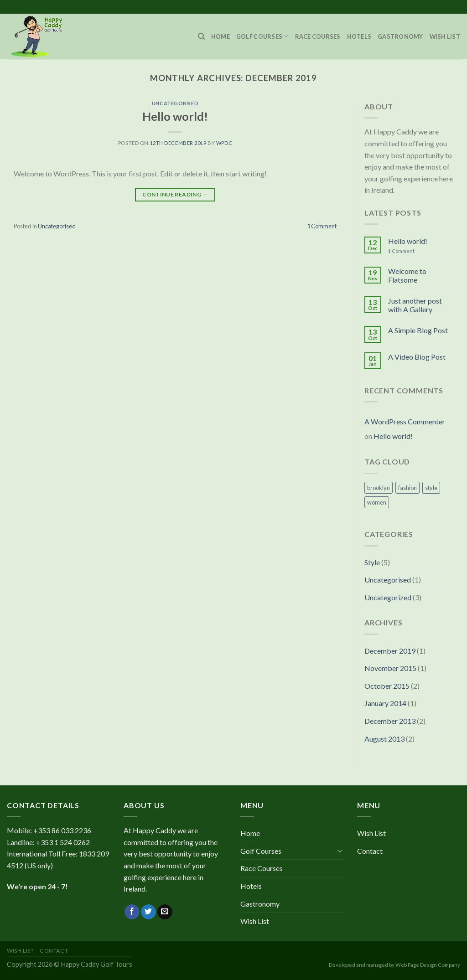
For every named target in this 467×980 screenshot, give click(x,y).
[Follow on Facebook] (132, 912)
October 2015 (387, 686)
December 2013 (390, 721)
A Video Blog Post (417, 357)
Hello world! (175, 116)
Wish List (445, 36)
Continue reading (175, 194)
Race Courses (318, 36)
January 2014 (385, 703)
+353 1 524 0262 (63, 842)
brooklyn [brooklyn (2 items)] (379, 488)
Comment (322, 226)
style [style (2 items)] (431, 488)
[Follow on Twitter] (148, 912)
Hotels (359, 36)
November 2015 (390, 668)
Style (372, 562)
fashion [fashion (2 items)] (407, 488)
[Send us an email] (165, 912)
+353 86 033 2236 (62, 830)
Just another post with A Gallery (415, 305)
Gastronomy (400, 36)
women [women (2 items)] (377, 502)
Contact (370, 851)
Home (221, 36)
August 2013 (384, 739)
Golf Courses (262, 36)
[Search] (201, 36)
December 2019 (390, 651)
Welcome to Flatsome (407, 275)
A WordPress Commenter (405, 421)
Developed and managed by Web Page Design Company (394, 965)
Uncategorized (388, 597)
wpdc (224, 143)
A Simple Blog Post (418, 330)
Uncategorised (175, 103)
